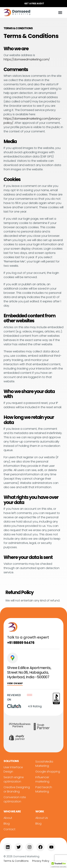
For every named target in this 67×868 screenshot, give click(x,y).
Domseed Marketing (26, 856)
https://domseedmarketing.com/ (27, 59)
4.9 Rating (35, 706)
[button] (33, 4)
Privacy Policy (41, 861)
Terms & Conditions (16, 861)
